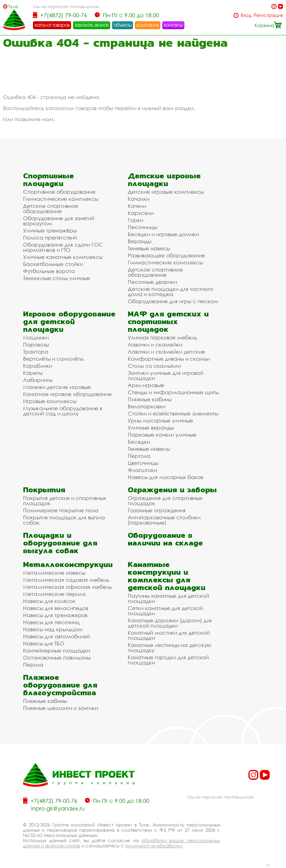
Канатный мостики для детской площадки (169, 635)
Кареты (33, 373)
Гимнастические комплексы (61, 199)
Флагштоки (142, 470)
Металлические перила (54, 594)
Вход (246, 15)
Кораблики (38, 366)
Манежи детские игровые (57, 387)
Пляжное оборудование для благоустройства (60, 685)
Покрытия (44, 490)
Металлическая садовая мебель (66, 580)
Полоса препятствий (50, 238)
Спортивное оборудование (59, 192)
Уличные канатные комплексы (63, 257)
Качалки (139, 199)
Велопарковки (147, 406)
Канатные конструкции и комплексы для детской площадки (167, 576)
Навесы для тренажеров (55, 615)
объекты (123, 25)
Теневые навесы (149, 248)
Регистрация (268, 15)
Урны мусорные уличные (160, 420)
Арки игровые (146, 385)
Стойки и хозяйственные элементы (173, 413)
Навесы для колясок (49, 601)
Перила (33, 665)
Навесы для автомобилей (56, 636)
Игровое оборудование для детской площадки (69, 321)
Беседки (139, 442)
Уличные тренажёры (50, 230)
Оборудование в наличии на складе (165, 539)
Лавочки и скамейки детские (166, 352)
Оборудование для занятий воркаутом (59, 221)
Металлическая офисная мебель (67, 587)
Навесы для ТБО (44, 643)
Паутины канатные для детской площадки (168, 598)
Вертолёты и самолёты (53, 359)
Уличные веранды (151, 428)
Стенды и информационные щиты (173, 392)
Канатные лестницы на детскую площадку (169, 648)
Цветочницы (143, 463)
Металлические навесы (54, 573)
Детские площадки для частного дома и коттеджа (171, 291)
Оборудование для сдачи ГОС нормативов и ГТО (63, 247)
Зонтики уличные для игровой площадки (165, 375)
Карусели (141, 213)
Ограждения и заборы (172, 490)
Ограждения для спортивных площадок (165, 501)
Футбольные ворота (49, 271)
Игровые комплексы (50, 401)
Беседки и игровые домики (163, 234)
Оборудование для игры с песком (173, 301)
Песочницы (142, 227)
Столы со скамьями (154, 366)
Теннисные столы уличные (57, 278)
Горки (135, 220)
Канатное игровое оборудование (67, 394)
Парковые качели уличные (162, 435)
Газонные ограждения (157, 510)
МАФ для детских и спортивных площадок (168, 321)
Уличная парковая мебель (162, 337)
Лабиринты (38, 380)
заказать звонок (92, 25)
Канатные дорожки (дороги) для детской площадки (170, 623)
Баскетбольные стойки (53, 264)
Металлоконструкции (68, 564)
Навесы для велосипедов (56, 608)
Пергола (139, 456)
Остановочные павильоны (57, 658)
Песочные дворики (152, 282)
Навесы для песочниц (51, 622)
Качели (137, 206)
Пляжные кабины (150, 399)
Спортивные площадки (48, 180)
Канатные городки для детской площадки (168, 660)
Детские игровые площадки (164, 180)
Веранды (139, 241)
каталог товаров (52, 25)
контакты (173, 25)
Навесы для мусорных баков (165, 477)
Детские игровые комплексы (166, 192)
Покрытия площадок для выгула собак (64, 520)
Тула (13, 6)
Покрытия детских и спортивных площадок (64, 501)
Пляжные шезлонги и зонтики (60, 708)
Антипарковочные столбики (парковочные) (164, 520)
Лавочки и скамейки (155, 345)
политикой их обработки (153, 846)
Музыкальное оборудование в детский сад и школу (63, 411)
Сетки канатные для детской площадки (165, 611)
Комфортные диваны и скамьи (169, 359)
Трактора (36, 352)
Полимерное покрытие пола (61, 510)
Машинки (36, 337)
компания (148, 25)
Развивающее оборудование (166, 255)
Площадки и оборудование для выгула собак (60, 543)
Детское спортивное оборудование (51, 208)
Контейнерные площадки (56, 650)
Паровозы (36, 345)
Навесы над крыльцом (53, 629)
